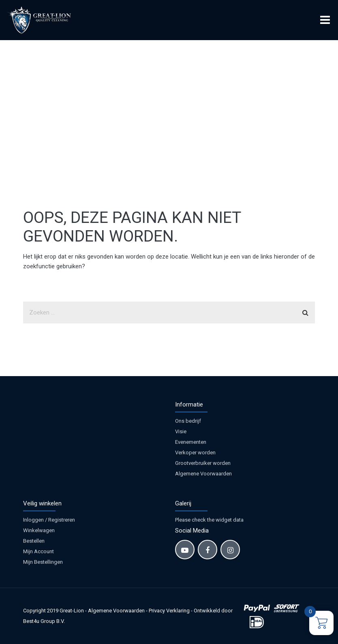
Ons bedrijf (188, 421)
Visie (181, 431)
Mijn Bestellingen (43, 562)
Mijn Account (39, 551)
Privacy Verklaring (169, 611)
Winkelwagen (39, 530)
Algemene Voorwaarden (203, 474)
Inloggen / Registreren (49, 520)
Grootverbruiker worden (203, 463)
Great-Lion (72, 611)
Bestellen (34, 541)
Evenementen (191, 442)
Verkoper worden (195, 453)
